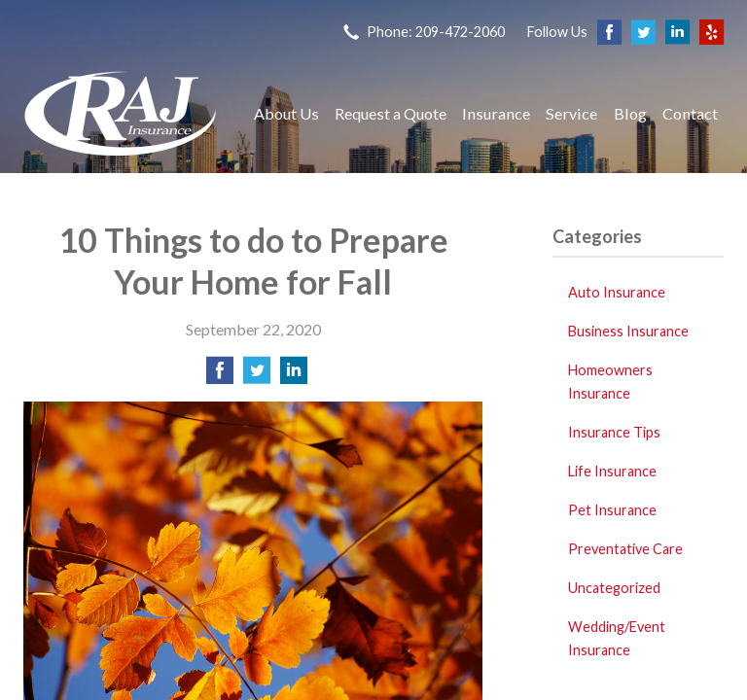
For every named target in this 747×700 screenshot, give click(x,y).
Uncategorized (614, 588)
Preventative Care (625, 549)
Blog (630, 113)
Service (571, 113)
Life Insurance (612, 471)
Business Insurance (628, 331)
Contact (690, 113)
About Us (286, 113)
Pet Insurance (612, 510)
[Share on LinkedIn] (294, 376)
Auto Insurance (617, 292)
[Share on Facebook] (220, 376)
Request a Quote (391, 113)
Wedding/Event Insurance (617, 638)
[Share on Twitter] (257, 376)
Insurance (496, 113)
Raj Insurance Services (121, 113)
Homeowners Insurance (610, 382)
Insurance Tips (614, 432)
